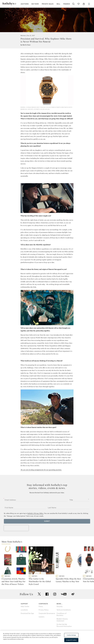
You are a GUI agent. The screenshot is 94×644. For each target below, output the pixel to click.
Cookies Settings (71, 635)
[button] (48, 542)
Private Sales (48, 4)
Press (41, 615)
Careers (42, 625)
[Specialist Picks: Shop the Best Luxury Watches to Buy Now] (69, 561)
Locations (24, 618)
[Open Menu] (89, 4)
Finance (67, 4)
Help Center (25, 615)
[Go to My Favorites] (79, 4)
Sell (58, 4)
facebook (47, 602)
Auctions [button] (25, 4)
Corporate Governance (47, 622)
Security (60, 615)
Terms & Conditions (64, 618)
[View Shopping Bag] (84, 4)
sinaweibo (73, 602)
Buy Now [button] (35, 4)
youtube (64, 602)
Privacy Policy (44, 618)
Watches (23, 36)
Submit (47, 521)
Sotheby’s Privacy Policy (35, 513)
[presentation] (16, 528)
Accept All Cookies (71, 640)
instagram (55, 602)
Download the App (27, 622)
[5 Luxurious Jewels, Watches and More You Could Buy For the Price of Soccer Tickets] (14, 561)
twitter (39, 602)
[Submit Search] (73, 4)
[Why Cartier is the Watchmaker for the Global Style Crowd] (41, 561)
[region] (47, 637)
